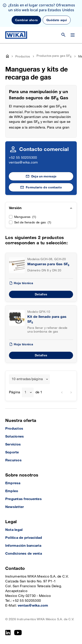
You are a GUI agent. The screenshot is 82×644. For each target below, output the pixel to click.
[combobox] (29, 379)
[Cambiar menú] (73, 35)
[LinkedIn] (8, 633)
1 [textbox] (25, 392)
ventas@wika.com (23, 163)
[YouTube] (18, 633)
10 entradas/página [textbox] (27, 379)
